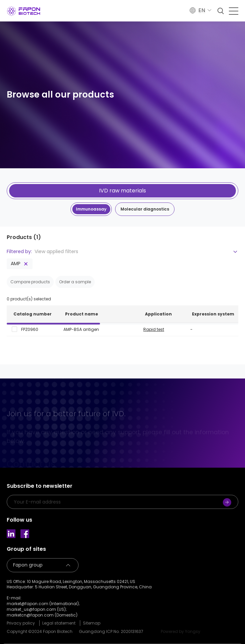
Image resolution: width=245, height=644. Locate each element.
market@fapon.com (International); (43, 604)
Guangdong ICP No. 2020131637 (111, 631)
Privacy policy (21, 623)
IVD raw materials (122, 191)
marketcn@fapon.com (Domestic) (42, 615)
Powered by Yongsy (181, 631)
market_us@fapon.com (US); (37, 609)
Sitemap (92, 623)
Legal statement (59, 623)
